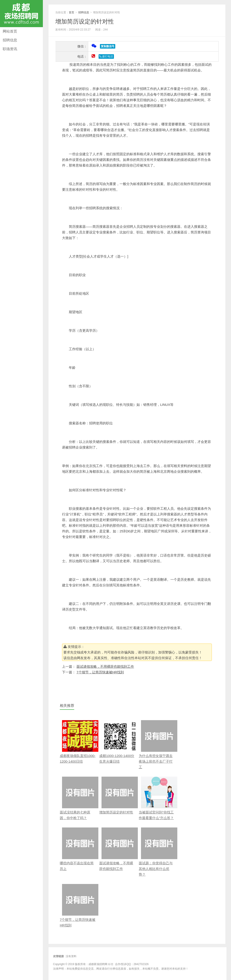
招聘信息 (10, 40)
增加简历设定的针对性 (85, 21)
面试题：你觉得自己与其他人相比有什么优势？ (157, 852)
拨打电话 (106, 56)
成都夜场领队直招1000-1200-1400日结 (78, 742)
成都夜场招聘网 (21, 14)
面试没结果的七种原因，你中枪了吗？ (78, 798)
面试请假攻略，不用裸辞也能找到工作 (105, 666)
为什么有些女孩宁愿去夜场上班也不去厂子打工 (157, 745)
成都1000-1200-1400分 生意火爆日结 (117, 742)
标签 (111, 964)
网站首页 (10, 31)
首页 (72, 12)
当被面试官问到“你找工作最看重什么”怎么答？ (157, 798)
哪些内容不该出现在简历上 (78, 849)
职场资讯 (10, 49)
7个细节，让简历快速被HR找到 (100, 672)
